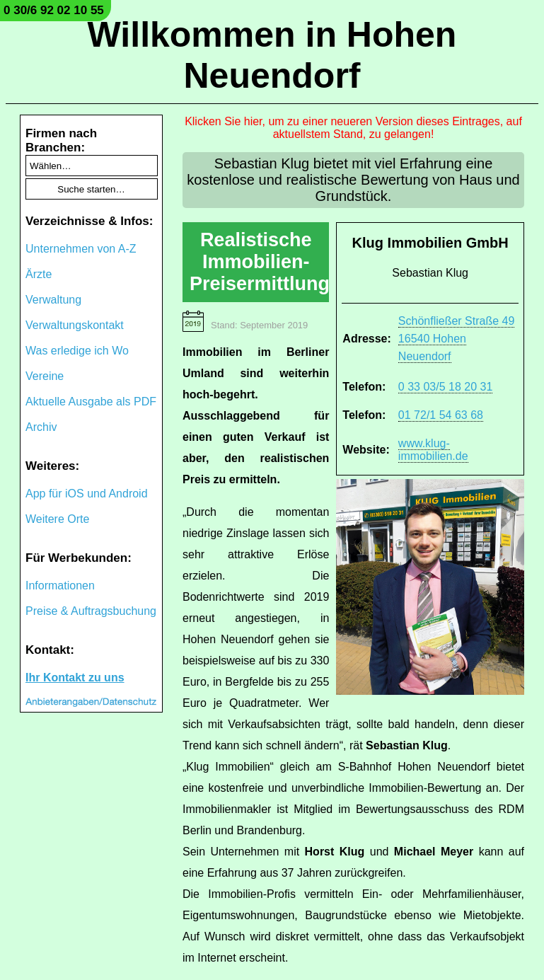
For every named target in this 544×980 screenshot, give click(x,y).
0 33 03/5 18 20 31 (445, 387)
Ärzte (39, 274)
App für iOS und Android (87, 494)
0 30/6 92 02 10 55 (54, 10)
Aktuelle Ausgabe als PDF (91, 402)
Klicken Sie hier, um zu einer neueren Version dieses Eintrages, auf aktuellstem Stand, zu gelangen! (353, 128)
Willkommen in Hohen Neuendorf (272, 55)
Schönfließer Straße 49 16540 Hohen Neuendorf (457, 339)
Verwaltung (53, 300)
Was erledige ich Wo (77, 351)
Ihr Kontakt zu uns (75, 678)
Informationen (60, 586)
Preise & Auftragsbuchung (91, 611)
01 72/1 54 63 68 (441, 415)
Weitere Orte (57, 519)
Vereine (45, 376)
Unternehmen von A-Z (81, 249)
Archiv (41, 427)
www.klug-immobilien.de (433, 450)
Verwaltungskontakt (75, 325)
